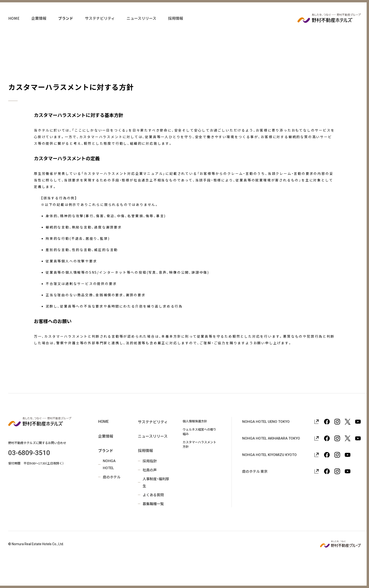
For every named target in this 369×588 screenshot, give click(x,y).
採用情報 (176, 24)
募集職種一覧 (153, 504)
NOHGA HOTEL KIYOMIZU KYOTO (269, 455)
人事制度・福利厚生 (156, 482)
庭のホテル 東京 (255, 471)
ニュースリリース (141, 24)
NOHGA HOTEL (109, 464)
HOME (14, 24)
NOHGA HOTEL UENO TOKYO (266, 422)
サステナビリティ (100, 24)
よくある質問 (153, 495)
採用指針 (150, 461)
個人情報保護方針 (195, 421)
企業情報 (39, 24)
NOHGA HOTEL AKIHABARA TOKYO (271, 438)
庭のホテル (112, 477)
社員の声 (150, 470)
